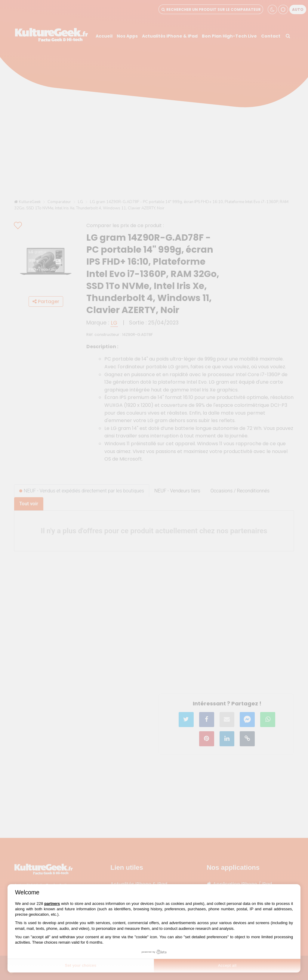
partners (52, 904)
